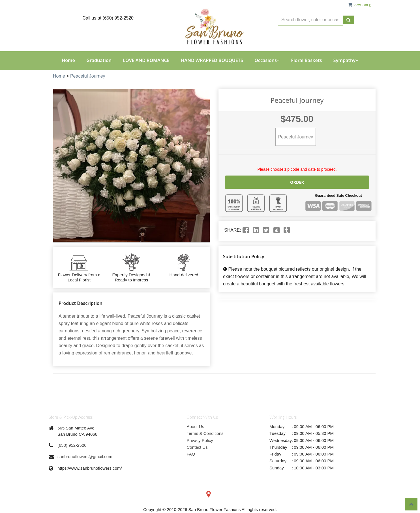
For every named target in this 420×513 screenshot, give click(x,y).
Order (297, 182)
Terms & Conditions (205, 433)
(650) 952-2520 (72, 445)
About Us (196, 427)
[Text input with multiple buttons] (310, 20)
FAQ (191, 454)
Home (68, 60)
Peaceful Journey (88, 76)
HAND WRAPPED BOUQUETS (212, 60)
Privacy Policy (200, 440)
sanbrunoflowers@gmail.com (85, 457)
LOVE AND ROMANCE (146, 60)
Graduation (99, 60)
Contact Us (197, 447)
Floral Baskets (306, 60)
